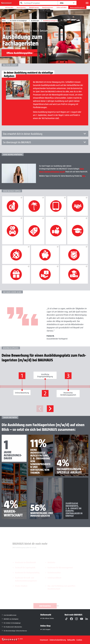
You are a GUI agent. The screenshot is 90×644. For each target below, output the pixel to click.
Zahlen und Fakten (62, 7)
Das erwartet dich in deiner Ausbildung (45, 141)
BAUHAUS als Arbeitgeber (11, 619)
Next (49, 410)
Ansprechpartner (21, 7)
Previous (41, 410)
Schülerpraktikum (54, 578)
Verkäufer (51, 562)
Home (4, 21)
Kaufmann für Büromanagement (60, 567)
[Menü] (87, 3)
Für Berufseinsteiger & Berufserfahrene (15, 631)
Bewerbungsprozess (48, 7)
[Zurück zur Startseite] (9, 639)
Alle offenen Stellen (48, 618)
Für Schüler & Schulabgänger (18, 21)
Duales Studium (21, 586)
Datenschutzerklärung (58, 640)
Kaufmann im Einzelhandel (25, 562)
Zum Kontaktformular (10, 615)
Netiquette (71, 640)
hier (75, 181)
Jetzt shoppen (46, 629)
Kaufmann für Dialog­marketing (27, 573)
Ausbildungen (35, 21)
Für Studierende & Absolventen (13, 627)
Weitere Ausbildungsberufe (77, 7)
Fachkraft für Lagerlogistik (25, 567)
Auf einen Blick (9, 7)
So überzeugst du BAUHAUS (45, 147)
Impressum (44, 640)
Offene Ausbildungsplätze (22, 53)
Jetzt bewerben (48, 606)
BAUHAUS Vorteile (34, 7)
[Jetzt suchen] (21, 3)
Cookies (79, 640)
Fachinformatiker (54, 573)
